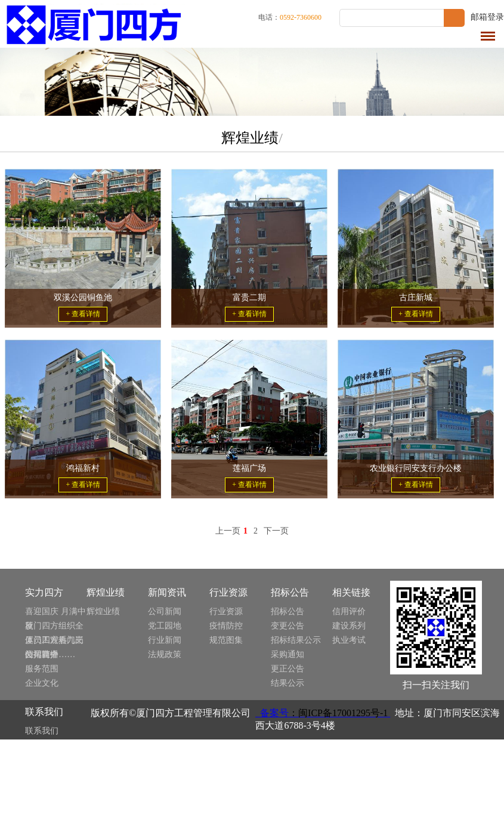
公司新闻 (165, 611)
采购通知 (287, 654)
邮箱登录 (487, 17)
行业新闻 (165, 640)
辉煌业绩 (103, 611)
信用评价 (349, 611)
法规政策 (165, 654)
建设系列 (349, 626)
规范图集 (226, 640)
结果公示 (287, 683)
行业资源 (226, 611)
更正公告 (287, 669)
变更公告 (287, 626)
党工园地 (165, 626)
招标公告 (287, 611)
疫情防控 (226, 626)
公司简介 (42, 654)
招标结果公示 (296, 640)
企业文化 (42, 683)
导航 (488, 36)
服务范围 (42, 669)
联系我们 (42, 731)
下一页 (276, 531)
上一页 (228, 531)
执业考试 (349, 640)
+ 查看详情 (84, 314)
